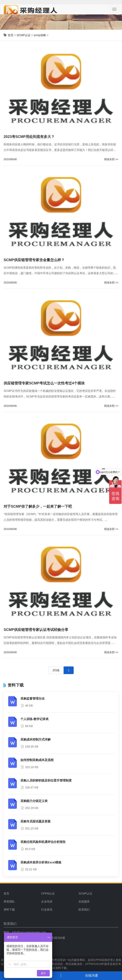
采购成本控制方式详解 (36, 739)
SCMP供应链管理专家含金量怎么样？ (34, 260)
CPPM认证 (48, 893)
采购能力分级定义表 (34, 801)
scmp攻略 (40, 35)
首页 (11, 35)
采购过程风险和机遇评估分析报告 (43, 842)
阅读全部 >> (111, 159)
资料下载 (9, 910)
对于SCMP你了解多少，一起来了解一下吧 (38, 506)
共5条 (56, 670)
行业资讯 (47, 910)
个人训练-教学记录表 (35, 719)
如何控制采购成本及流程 (37, 760)
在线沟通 (91, 975)
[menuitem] (58, 893)
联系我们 (84, 910)
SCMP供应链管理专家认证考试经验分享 (36, 630)
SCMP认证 (23, 35)
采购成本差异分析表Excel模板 (41, 862)
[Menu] (114, 9)
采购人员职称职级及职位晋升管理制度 (46, 780)
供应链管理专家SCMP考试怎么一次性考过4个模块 (44, 383)
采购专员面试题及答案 (36, 821)
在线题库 (84, 902)
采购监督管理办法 (33, 698)
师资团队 (9, 902)
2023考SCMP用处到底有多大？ (29, 137)
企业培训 (47, 902)
